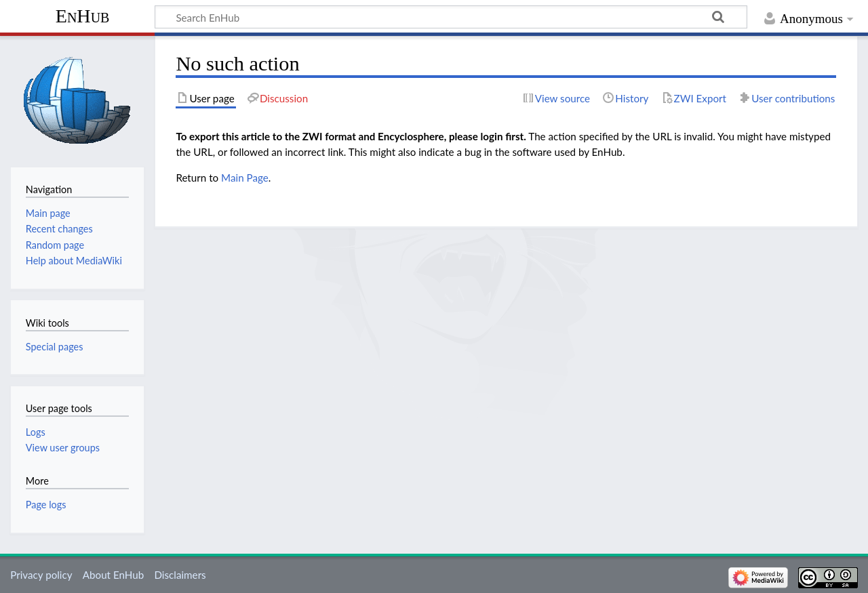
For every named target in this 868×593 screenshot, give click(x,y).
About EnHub (114, 575)
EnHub (83, 16)
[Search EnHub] (451, 17)
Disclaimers (180, 575)
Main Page (245, 178)
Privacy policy (41, 575)
